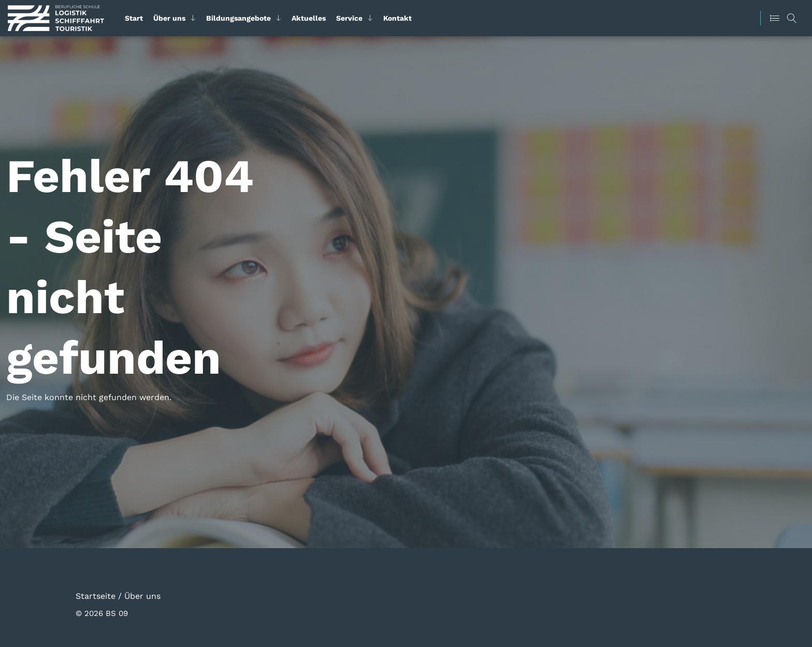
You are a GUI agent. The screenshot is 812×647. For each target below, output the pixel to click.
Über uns (169, 18)
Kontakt (397, 18)
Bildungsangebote (238, 18)
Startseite (96, 595)
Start (134, 18)
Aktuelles (309, 18)
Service (349, 18)
